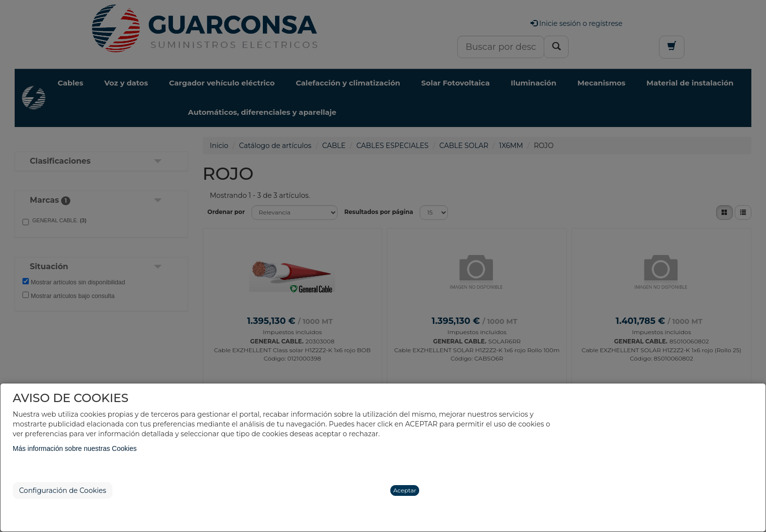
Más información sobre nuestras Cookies (75, 448)
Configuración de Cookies (63, 490)
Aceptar (405, 490)
